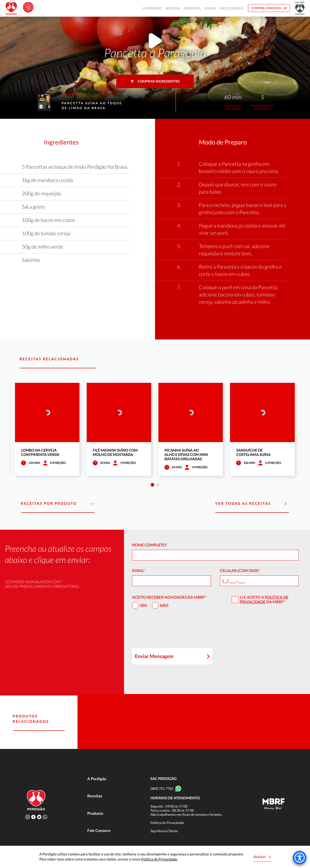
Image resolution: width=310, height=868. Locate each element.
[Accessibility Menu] (300, 858)
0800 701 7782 (162, 789)
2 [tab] (158, 485)
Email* (138, 571)
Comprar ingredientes (155, 81)
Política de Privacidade (264, 600)
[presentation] (169, 631)
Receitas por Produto (58, 504)
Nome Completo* (150, 545)
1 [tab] (152, 485)
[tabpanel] (47, 429)
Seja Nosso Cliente (164, 831)
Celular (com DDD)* (240, 571)
